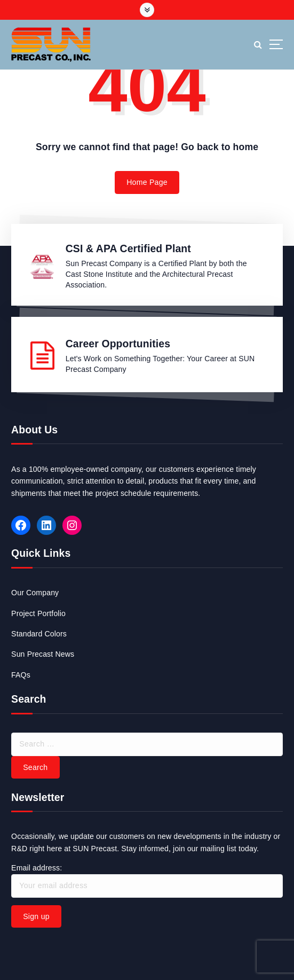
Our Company (35, 593)
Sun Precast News (43, 654)
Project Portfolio (38, 613)
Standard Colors (39, 634)
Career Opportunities (118, 344)
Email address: (147, 881)
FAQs (21, 675)
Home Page (147, 182)
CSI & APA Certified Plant (128, 248)
